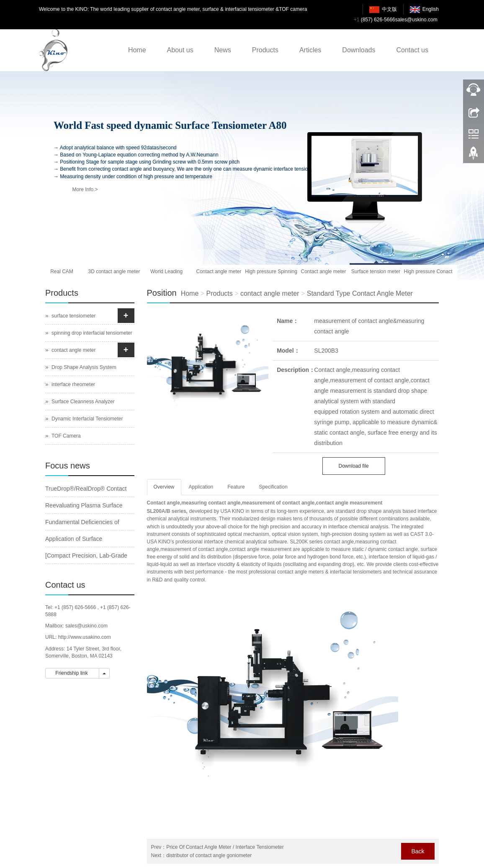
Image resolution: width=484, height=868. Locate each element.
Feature (236, 487)
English (431, 9)
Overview (164, 487)
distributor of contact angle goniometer (209, 855)
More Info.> (85, 189)
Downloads (359, 50)
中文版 (389, 9)
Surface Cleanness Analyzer (83, 402)
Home (137, 50)
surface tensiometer (73, 316)
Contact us (412, 50)
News (223, 50)
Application (201, 487)
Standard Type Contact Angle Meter (360, 293)
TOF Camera (66, 436)
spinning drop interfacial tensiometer (92, 333)
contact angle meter (270, 293)
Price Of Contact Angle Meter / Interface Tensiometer (225, 847)
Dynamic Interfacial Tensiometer (87, 419)
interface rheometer (73, 384)
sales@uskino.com (416, 20)
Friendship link (72, 673)
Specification (273, 487)
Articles (310, 50)
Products (265, 50)
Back (418, 851)
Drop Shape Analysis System (84, 367)
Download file (354, 466)
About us (180, 50)
